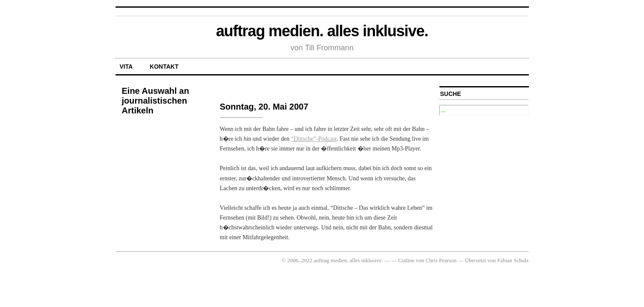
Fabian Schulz (513, 260)
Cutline (406, 260)
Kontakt (164, 67)
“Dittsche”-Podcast (314, 139)
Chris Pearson (441, 260)
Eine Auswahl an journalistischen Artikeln (156, 101)
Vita (126, 67)
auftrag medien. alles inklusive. (322, 31)
